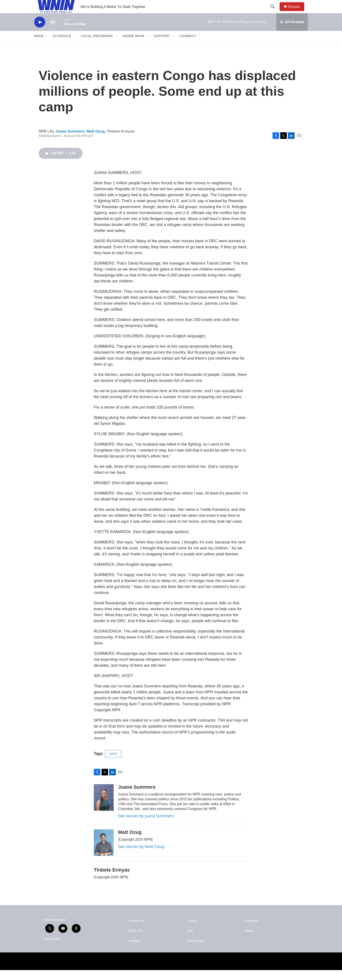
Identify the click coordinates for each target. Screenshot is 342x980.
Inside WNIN (133, 46)
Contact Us (136, 931)
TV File (192, 931)
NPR (113, 764)
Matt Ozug (96, 141)
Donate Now (195, 951)
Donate (297, 12)
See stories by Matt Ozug (141, 856)
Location (134, 951)
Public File (136, 941)
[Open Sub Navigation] (47, 46)
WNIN (39, 46)
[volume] (53, 32)
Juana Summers (70, 141)
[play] (40, 32)
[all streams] (292, 32)
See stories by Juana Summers (146, 826)
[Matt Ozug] (104, 853)
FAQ (190, 941)
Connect (188, 46)
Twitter (249, 941)
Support (162, 46)
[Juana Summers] (104, 807)
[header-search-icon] (274, 12)
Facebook (252, 931)
